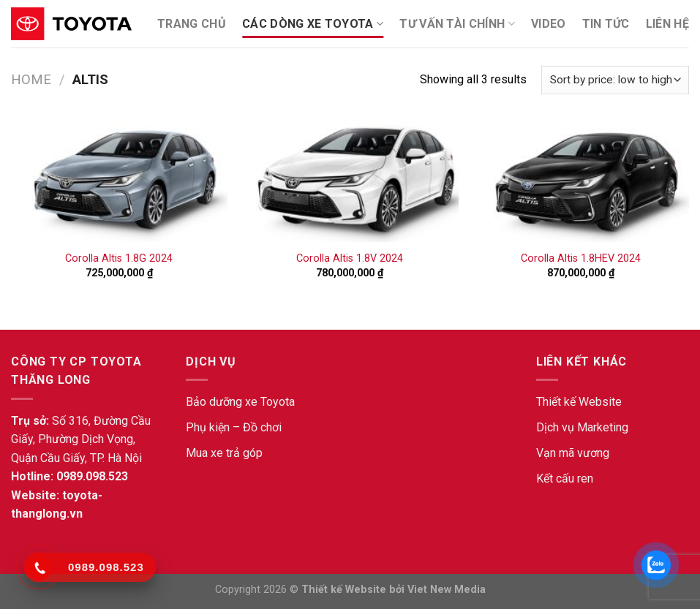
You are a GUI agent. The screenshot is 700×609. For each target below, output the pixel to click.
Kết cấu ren (565, 478)
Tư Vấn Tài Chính (457, 24)
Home (31, 79)
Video (549, 24)
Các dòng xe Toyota (313, 24)
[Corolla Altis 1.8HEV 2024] (581, 181)
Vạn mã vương (573, 453)
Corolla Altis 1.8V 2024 (350, 258)
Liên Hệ (667, 24)
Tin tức (606, 24)
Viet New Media (447, 590)
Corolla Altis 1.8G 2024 (119, 258)
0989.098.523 (92, 476)
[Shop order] (615, 80)
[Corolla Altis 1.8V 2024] (350, 181)
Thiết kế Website (579, 402)
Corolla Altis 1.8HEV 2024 (581, 258)
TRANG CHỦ (192, 24)
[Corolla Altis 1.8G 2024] (119, 181)
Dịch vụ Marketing (582, 427)
